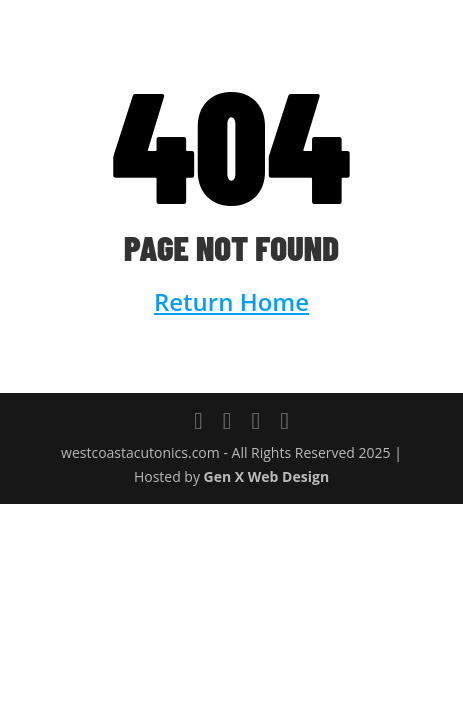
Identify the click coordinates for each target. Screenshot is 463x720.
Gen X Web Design (267, 476)
